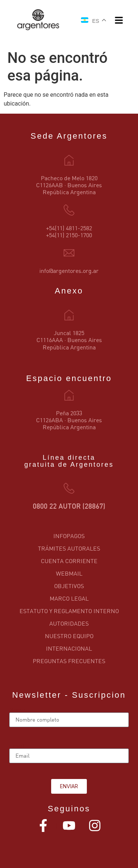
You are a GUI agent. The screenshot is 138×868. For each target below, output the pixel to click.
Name (17, 709)
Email (17, 746)
